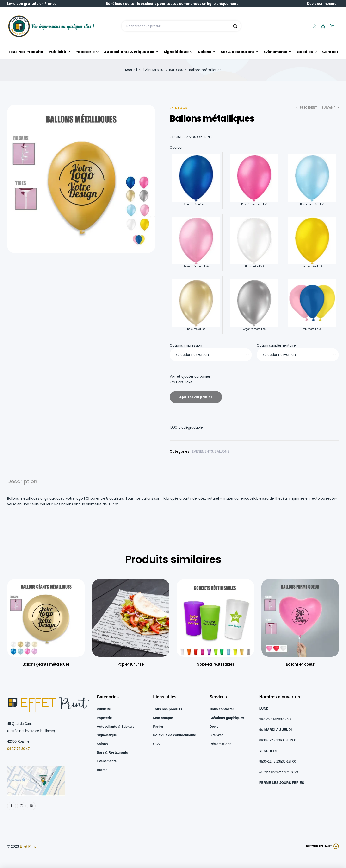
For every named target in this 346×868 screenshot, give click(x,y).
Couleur (176, 148)
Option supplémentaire (276, 345)
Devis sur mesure (322, 4)
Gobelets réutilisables (215, 664)
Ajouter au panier (196, 397)
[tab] (22, 484)
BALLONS (176, 70)
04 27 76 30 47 (18, 749)
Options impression (186, 345)
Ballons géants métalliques (46, 664)
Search (235, 26)
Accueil (131, 70)
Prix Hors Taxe (181, 382)
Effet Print (28, 846)
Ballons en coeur (300, 664)
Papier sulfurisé (131, 664)
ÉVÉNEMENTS (153, 70)
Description (22, 482)
